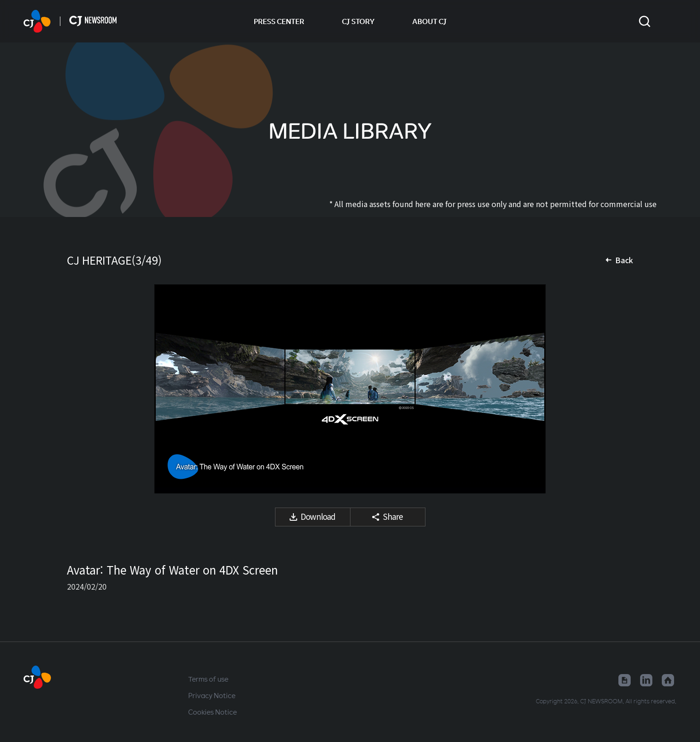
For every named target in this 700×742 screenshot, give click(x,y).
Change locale (671, 21)
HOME (37, 21)
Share (393, 516)
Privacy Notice (212, 695)
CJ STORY (358, 21)
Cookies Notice (212, 712)
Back (624, 260)
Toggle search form (645, 21)
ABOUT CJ (429, 21)
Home (668, 680)
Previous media (86, 389)
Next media (614, 389)
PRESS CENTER (279, 21)
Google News (625, 680)
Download (318, 516)
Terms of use (208, 679)
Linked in (646, 680)
